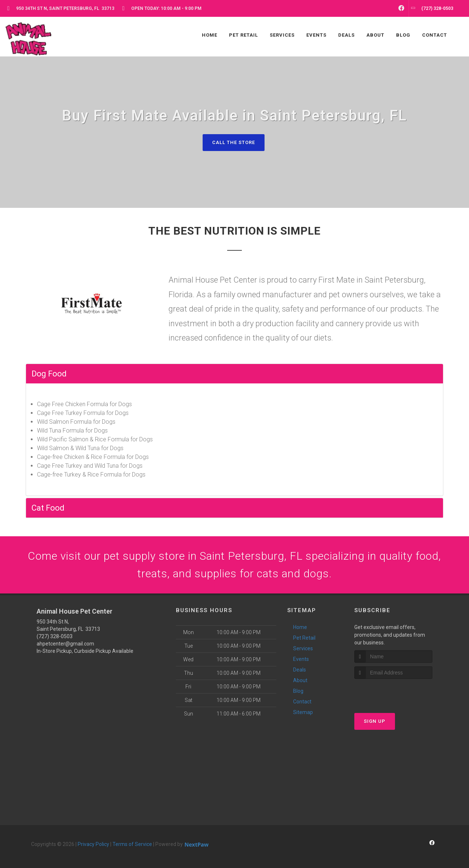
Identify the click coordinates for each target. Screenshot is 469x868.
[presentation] (393, 693)
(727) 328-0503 (55, 636)
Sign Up (375, 721)
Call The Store (234, 142)
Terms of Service (132, 844)
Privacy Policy (93, 844)
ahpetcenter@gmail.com (65, 644)
